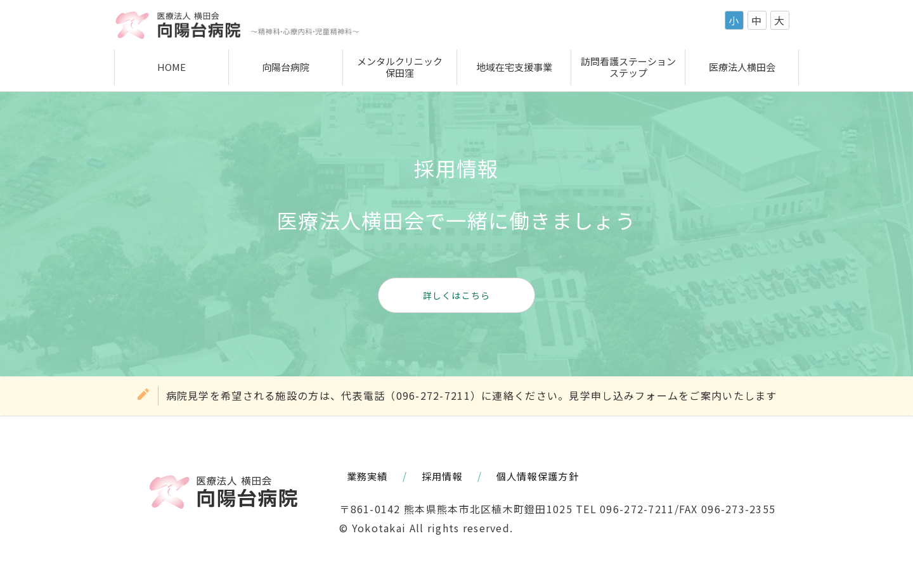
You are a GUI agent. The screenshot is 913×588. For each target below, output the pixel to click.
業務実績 (367, 476)
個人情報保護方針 (538, 476)
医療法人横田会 (742, 67)
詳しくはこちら (457, 295)
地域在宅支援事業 (514, 67)
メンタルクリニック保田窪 (400, 67)
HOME (172, 67)
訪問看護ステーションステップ (628, 67)
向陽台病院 (286, 67)
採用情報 (442, 476)
